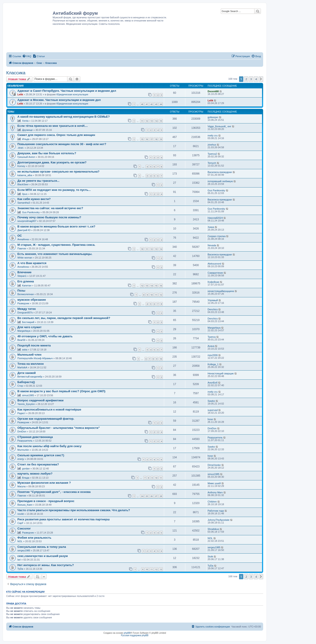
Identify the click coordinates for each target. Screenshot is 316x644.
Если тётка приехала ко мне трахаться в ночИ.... (53, 126)
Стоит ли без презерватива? (38, 464)
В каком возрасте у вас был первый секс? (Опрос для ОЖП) (61, 391)
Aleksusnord (214, 264)
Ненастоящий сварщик (221, 373)
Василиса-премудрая (220, 172)
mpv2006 (213, 355)
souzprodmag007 (27, 221)
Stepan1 (22, 276)
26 (151, 496)
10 (142, 249)
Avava (211, 346)
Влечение (24, 272)
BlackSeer (23, 184)
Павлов (22, 248)
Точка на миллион (31, 364)
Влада (26, 478)
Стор (20, 386)
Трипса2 (212, 154)
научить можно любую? (35, 474)
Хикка (211, 227)
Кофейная (213, 282)
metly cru (213, 135)
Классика (16, 73)
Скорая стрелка (217, 236)
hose (210, 419)
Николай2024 (215, 218)
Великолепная (26, 294)
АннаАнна (23, 239)
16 (147, 139)
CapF (20, 523)
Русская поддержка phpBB (135, 635)
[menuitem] (27, 56)
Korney (21, 166)
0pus (25, 194)
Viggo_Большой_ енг (219, 126)
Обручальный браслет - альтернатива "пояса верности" (59, 428)
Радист (21, 413)
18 (156, 139)
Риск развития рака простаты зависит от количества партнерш (64, 519)
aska (25, 350)
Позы (21, 291)
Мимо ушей (214, 483)
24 (142, 496)
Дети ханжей (27, 373)
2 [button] (246, 79)
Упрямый (213, 300)
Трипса (212, 337)
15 (161, 121)
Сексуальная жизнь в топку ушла (42, 547)
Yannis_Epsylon (26, 404)
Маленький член (29, 355)
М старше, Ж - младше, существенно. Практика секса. (56, 245)
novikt (21, 514)
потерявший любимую (220, 181)
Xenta (25, 121)
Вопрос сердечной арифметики (40, 400)
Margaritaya (24, 331)
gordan (26, 469)
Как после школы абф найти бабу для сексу (49, 446)
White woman (25, 258)
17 (151, 139)
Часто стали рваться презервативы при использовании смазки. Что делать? (74, 510)
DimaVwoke (214, 465)
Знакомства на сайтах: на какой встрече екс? (50, 208)
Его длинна (26, 281)
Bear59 (21, 340)
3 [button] (251, 79)
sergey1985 (24, 550)
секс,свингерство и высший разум (43, 556)
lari (19, 560)
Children (212, 502)
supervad (213, 410)
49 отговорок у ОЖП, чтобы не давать (45, 336)
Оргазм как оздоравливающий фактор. (46, 419)
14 (156, 121)
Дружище (27, 130)
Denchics (213, 309)
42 (151, 104)
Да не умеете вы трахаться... (38, 181)
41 (147, 104)
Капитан (27, 286)
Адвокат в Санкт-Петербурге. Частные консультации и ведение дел (67, 91)
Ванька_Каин (25, 505)
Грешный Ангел (26, 157)
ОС (20, 236)
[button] (261, 79)
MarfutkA (22, 367)
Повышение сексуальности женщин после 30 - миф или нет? (62, 144)
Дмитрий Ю (24, 230)
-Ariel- (21, 148)
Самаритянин (215, 273)
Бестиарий (28, 322)
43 (156, 104)
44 (161, 104)
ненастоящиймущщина (221, 291)
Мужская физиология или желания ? (44, 483)
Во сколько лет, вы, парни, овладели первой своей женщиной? (64, 318)
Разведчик (23, 303)
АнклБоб (213, 383)
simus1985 (28, 395)
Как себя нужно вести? (34, 199)
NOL (20, 541)
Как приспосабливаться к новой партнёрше (49, 410)
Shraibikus (213, 529)
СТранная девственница (35, 437)
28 (161, 496)
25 (147, 496)
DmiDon (22, 431)
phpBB (127, 633)
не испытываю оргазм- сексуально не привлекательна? (58, 172)
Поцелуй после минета (34, 345)
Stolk (210, 556)
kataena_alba (25, 175)
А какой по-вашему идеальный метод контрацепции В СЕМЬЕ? (64, 117)
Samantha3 (24, 203)
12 (147, 121)
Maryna (22, 486)
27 (156, 496)
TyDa (20, 569)
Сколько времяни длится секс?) (41, 455)
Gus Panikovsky (216, 190)
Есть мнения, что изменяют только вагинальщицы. (55, 254)
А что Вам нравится (32, 263)
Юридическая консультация (72, 94)
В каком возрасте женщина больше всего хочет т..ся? (56, 226)
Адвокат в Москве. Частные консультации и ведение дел (59, 100)
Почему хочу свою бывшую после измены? (49, 217)
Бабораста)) (26, 382)
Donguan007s (25, 313)
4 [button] (256, 79)
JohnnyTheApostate (219, 520)
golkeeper (213, 117)
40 (142, 104)
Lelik (20, 94)
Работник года (216, 511)
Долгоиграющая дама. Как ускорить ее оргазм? (52, 162)
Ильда (26, 139)
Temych (212, 163)
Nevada (212, 245)
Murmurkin (23, 450)
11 (142, 121)
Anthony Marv (215, 492)
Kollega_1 (213, 364)
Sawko (211, 401)
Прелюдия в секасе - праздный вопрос (46, 501)
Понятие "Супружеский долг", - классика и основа (54, 492)
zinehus (212, 145)
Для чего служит (29, 327)
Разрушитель (25, 441)
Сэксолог (24, 528)
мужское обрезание (32, 300)
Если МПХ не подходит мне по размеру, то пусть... (54, 190)
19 (161, 139)
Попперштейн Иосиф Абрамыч (35, 358)
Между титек (27, 309)
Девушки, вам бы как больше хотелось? (47, 153)
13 (151, 121)
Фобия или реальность (34, 538)
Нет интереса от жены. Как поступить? (46, 565)
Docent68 (213, 91)
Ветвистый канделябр (30, 377)
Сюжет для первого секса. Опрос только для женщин (56, 135)
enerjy (21, 459)
